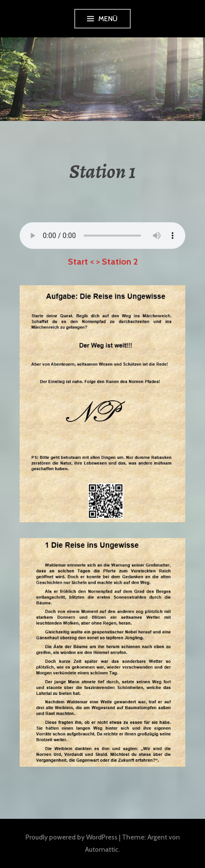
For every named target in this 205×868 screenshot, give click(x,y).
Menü (108, 19)
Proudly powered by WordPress (72, 837)
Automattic (102, 849)
